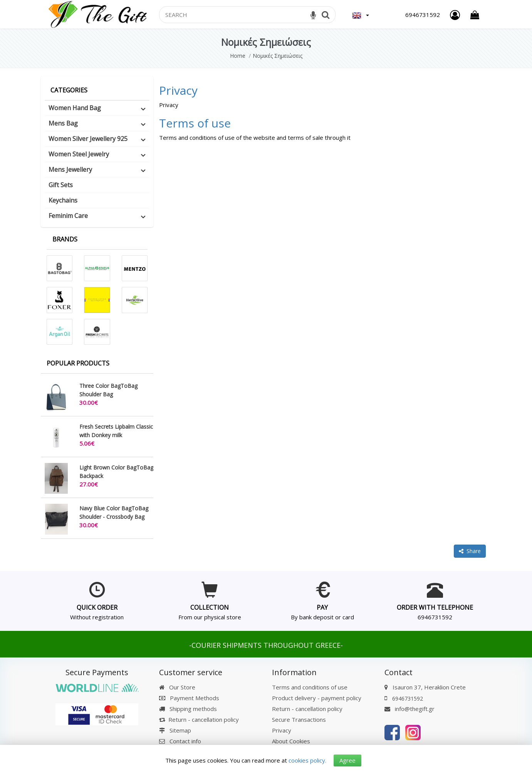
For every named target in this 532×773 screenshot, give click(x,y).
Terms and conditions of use (310, 687)
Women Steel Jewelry (79, 154)
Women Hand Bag (75, 108)
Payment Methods (189, 698)
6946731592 (435, 617)
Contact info (185, 741)
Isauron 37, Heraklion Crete (429, 687)
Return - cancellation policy (199, 719)
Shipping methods (188, 709)
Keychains (63, 200)
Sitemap (175, 730)
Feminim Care (68, 216)
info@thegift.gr (409, 709)
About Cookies (291, 741)
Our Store (177, 687)
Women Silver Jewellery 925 (88, 139)
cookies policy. (307, 760)
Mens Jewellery (70, 169)
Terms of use (195, 123)
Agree (347, 760)
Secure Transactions (299, 719)
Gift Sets (61, 185)
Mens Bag (63, 123)
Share (470, 551)
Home (238, 56)
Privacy (178, 90)
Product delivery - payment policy (317, 698)
